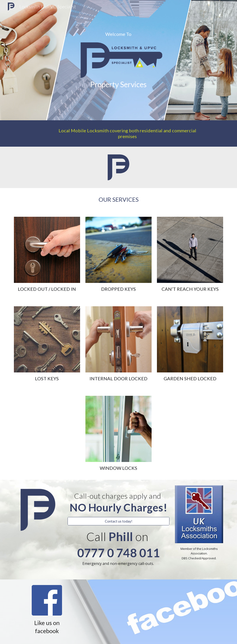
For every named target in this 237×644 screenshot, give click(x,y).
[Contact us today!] (119, 521)
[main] (118, 34)
